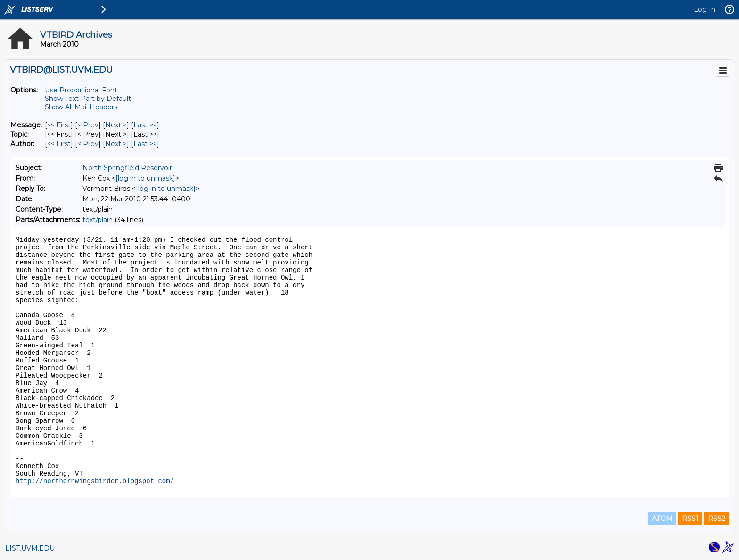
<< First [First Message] (59, 125)
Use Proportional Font (81, 90)
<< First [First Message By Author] (59, 144)
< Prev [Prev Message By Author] (88, 144)
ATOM (662, 519)
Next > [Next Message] (116, 125)
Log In (705, 9)
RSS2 (717, 519)
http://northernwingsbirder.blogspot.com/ (95, 481)
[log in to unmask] (145, 178)
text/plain (98, 220)
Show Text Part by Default (88, 99)
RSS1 (690, 519)
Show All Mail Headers (81, 107)
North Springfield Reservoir (127, 168)
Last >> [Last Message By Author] (145, 144)
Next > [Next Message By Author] (116, 144)
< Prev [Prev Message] (88, 125)
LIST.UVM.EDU (30, 548)
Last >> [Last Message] (145, 125)
